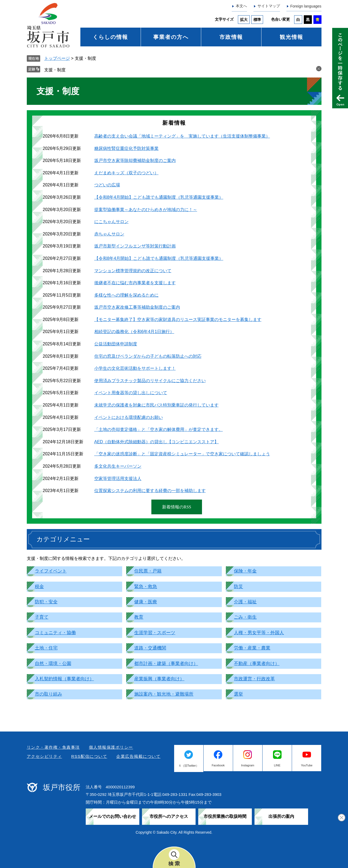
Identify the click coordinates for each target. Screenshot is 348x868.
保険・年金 (245, 571)
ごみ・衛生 (245, 617)
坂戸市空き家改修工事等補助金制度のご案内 (137, 307)
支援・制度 (55, 70)
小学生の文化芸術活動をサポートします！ (135, 368)
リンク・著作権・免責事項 (53, 747)
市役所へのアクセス (169, 816)
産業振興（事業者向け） (159, 679)
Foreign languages (306, 6)
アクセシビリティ (44, 756)
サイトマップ (269, 6)
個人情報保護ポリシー (111, 747)
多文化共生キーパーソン (118, 466)
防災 (238, 587)
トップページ (57, 58)
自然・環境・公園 (53, 664)
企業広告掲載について (138, 756)
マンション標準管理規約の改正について (133, 271)
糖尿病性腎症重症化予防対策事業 (126, 148)
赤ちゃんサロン (109, 234)
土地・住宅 (46, 648)
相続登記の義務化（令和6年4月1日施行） (134, 332)
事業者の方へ (171, 37)
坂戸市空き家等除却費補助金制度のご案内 (135, 160)
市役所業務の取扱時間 (225, 816)
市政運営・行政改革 (254, 679)
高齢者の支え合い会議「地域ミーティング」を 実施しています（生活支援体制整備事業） (182, 136)
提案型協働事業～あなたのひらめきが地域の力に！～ (146, 210)
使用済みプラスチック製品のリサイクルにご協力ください (150, 381)
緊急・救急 (146, 587)
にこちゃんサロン (111, 222)
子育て (42, 617)
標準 (257, 20)
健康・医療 (146, 602)
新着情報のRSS (177, 507)
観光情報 (291, 37)
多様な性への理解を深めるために (126, 295)
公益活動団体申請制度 (116, 344)
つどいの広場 (107, 185)
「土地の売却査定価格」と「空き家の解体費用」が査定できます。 (159, 429)
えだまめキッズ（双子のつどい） (126, 173)
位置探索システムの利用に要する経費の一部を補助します (150, 491)
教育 (139, 617)
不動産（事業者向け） (257, 664)
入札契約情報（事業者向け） (64, 679)
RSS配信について (89, 756)
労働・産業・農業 (252, 648)
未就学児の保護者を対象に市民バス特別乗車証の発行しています (156, 405)
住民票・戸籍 (148, 571)
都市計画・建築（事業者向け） (166, 664)
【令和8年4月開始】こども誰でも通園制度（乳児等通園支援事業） (159, 197)
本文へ (241, 6)
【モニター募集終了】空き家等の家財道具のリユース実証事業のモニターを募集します (178, 320)
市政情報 (231, 37)
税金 (39, 587)
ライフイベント (51, 571)
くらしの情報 (110, 37)
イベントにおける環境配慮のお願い (129, 417)
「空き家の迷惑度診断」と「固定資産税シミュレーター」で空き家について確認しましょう (182, 454)
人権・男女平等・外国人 (259, 633)
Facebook (218, 765)
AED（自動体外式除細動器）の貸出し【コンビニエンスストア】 (157, 442)
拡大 (244, 20)
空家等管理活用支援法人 (118, 479)
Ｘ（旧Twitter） (189, 766)
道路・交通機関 (150, 648)
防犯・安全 (46, 602)
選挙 (238, 694)
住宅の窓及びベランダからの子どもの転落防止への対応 (148, 356)
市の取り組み (48, 694)
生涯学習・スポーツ (155, 633)
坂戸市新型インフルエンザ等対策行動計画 (135, 246)
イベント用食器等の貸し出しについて (131, 393)
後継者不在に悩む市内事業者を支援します (135, 283)
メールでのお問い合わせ (113, 816)
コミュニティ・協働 (55, 633)
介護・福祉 (245, 602)
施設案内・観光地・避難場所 (164, 694)
